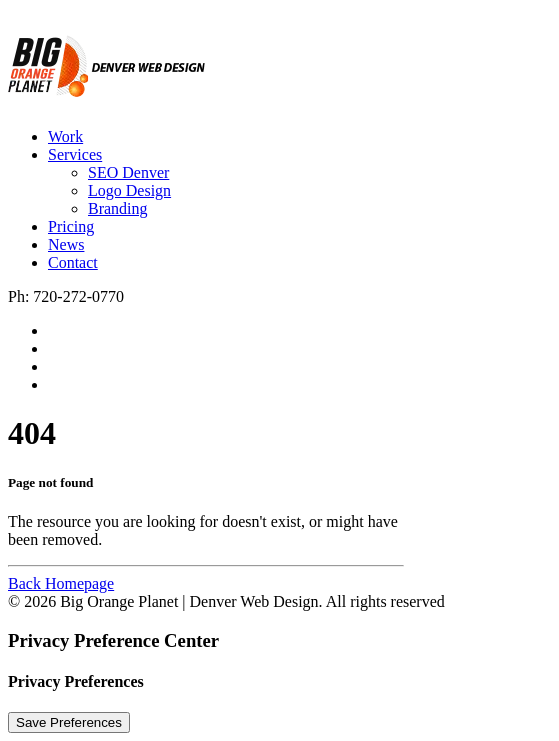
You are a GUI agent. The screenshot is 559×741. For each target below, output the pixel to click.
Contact (73, 262)
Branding (118, 208)
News (66, 244)
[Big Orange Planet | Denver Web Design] (279, 60)
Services (75, 154)
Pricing (71, 226)
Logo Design (129, 190)
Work (65, 136)
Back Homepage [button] (61, 583)
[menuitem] (299, 137)
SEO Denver (128, 172)
